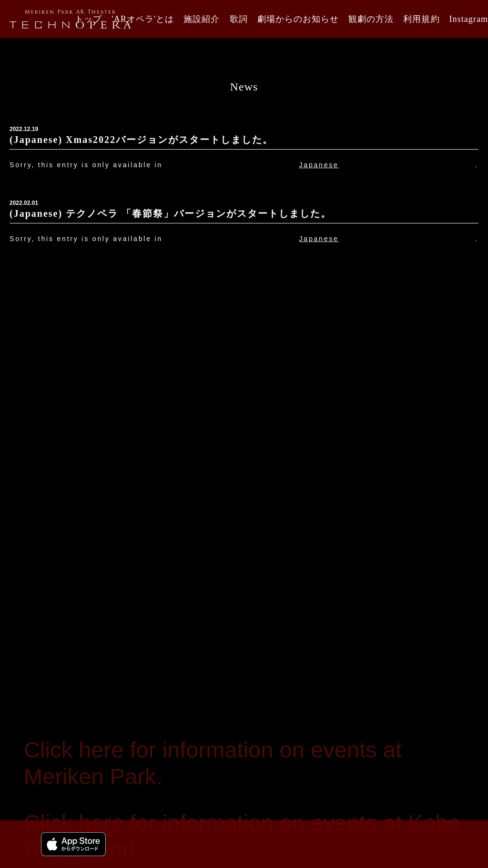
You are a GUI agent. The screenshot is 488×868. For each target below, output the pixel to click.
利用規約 (421, 19)
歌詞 (239, 19)
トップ (88, 19)
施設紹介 (202, 19)
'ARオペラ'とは (143, 19)
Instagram (469, 19)
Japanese (319, 165)
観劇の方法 (371, 19)
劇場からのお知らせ (298, 19)
